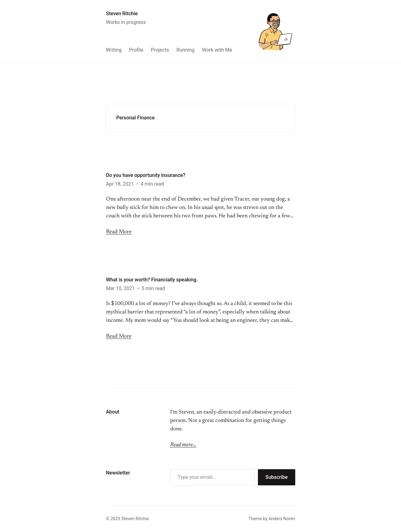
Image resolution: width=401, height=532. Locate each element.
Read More (119, 232)
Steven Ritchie (122, 14)
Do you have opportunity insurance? (146, 175)
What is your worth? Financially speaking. (152, 280)
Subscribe (276, 477)
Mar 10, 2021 (121, 288)
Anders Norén (282, 519)
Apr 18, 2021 (120, 184)
